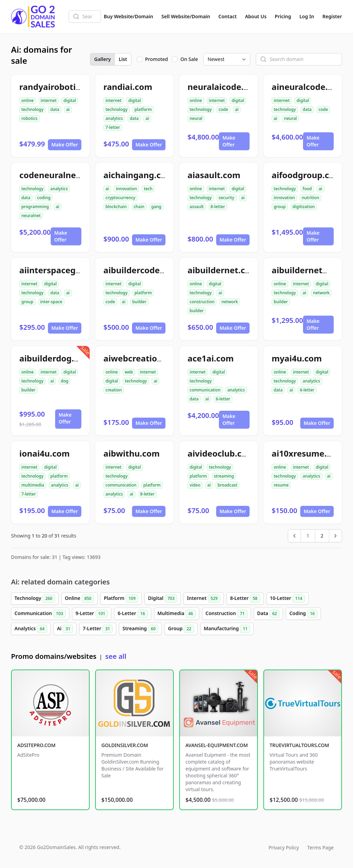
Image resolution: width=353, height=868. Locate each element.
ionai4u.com (44, 453)
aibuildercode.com (142, 270)
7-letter (113, 127)
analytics (114, 118)
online (28, 100)
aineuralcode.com (308, 87)
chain (139, 207)
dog (64, 381)
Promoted (157, 59)
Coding (303, 614)
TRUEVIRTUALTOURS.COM (299, 745)
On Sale (189, 59)
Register (332, 16)
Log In (307, 16)
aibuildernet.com (223, 270)
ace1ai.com (211, 358)
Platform (121, 599)
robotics (29, 118)
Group (181, 629)
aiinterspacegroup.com (67, 270)
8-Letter (245, 599)
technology (32, 109)
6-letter (223, 399)
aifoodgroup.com (307, 175)
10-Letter (288, 599)
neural (196, 118)
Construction (226, 614)
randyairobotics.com (62, 87)
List (123, 59)
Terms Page (320, 847)
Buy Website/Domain (128, 16)
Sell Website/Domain (186, 16)
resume (281, 485)
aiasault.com (214, 175)
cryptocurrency (120, 198)
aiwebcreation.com (143, 358)
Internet (204, 599)
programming (35, 207)
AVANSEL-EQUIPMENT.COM (217, 745)
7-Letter (98, 629)
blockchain (116, 207)
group (280, 207)
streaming (224, 476)
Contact (228, 16)
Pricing (283, 16)
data (55, 109)
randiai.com (128, 87)
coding (44, 198)
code (223, 109)
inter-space (51, 302)
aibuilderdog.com (55, 358)
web (129, 372)
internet (49, 100)
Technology (35, 599)
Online (79, 599)
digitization (304, 207)
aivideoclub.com (221, 453)
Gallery (102, 59)
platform (143, 109)
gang (156, 207)
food (307, 189)
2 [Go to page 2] (322, 536)
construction (202, 302)
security (226, 198)
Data (269, 614)
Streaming (140, 629)
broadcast (227, 485)
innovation (126, 189)
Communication (40, 614)
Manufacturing (227, 629)
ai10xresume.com (308, 453)
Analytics (31, 629)
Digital (163, 599)
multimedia (33, 485)
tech (148, 189)
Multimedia (177, 614)
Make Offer (65, 145)
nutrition (310, 198)
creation (114, 390)
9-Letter (92, 614)
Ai (65, 629)
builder (139, 302)
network (230, 302)
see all (116, 656)
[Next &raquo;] (335, 536)
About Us (256, 16)
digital (70, 100)
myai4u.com (297, 358)
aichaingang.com (139, 175)
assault (197, 207)
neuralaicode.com (224, 87)
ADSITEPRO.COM (36, 745)
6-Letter (133, 614)
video (195, 485)
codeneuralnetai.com (63, 175)
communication (205, 390)
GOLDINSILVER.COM (125, 745)
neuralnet (31, 216)
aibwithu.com (132, 453)
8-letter (218, 207)
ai (68, 109)
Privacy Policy (284, 847)
